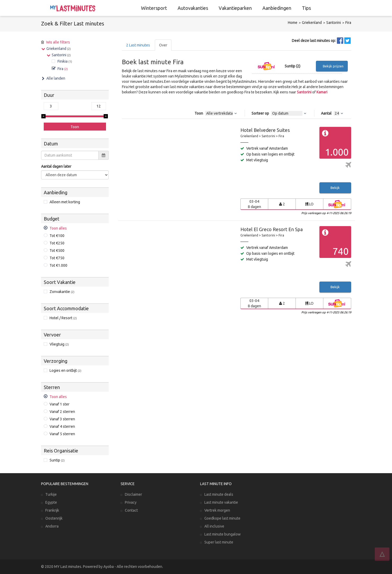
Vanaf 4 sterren (62, 426)
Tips (306, 8)
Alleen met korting (65, 202)
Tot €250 (57, 243)
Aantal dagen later (56, 166)
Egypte (51, 502)
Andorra (52, 526)
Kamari (322, 92)
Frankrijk (52, 510)
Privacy (131, 502)
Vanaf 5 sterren (62, 434)
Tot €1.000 (58, 265)
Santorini (334, 23)
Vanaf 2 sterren (62, 412)
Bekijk (335, 188)
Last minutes (138, 45)
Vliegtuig (59, 344)
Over (163, 45)
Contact (131, 510)
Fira (348, 23)
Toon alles (58, 228)
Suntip (57, 460)
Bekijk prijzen (333, 66)
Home (293, 23)
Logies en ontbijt (65, 370)
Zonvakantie (62, 292)
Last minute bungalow (223, 534)
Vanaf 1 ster (60, 404)
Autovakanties (193, 8)
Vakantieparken (235, 8)
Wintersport (154, 8)
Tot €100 (57, 236)
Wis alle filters (58, 42)
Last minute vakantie (221, 502)
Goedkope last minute (222, 518)
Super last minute (219, 542)
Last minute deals (219, 494)
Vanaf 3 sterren (62, 419)
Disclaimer (133, 494)
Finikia (65, 61)
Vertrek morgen (217, 510)
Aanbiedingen (277, 8)
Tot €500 (57, 251)
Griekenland (312, 23)
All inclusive (214, 526)
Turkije (51, 494)
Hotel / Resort (63, 318)
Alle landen (56, 78)
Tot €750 (57, 258)
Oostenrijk (54, 518)
